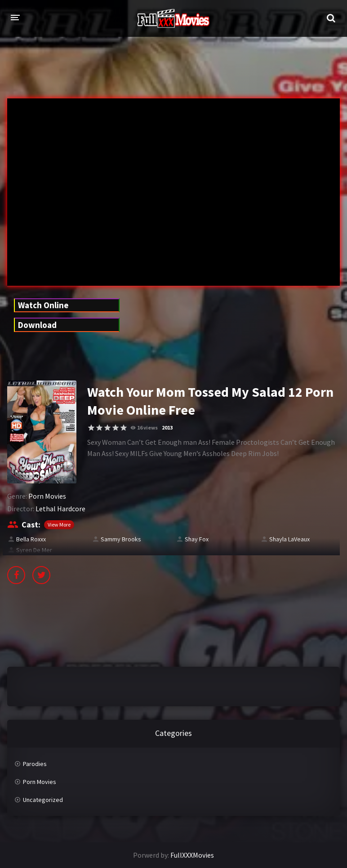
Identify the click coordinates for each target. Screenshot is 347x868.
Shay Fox (197, 539)
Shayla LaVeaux (289, 539)
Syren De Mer (34, 550)
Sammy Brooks (121, 539)
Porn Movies (47, 496)
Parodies (35, 764)
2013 (167, 427)
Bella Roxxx (31, 539)
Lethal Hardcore (60, 509)
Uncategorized (43, 800)
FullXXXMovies (192, 855)
